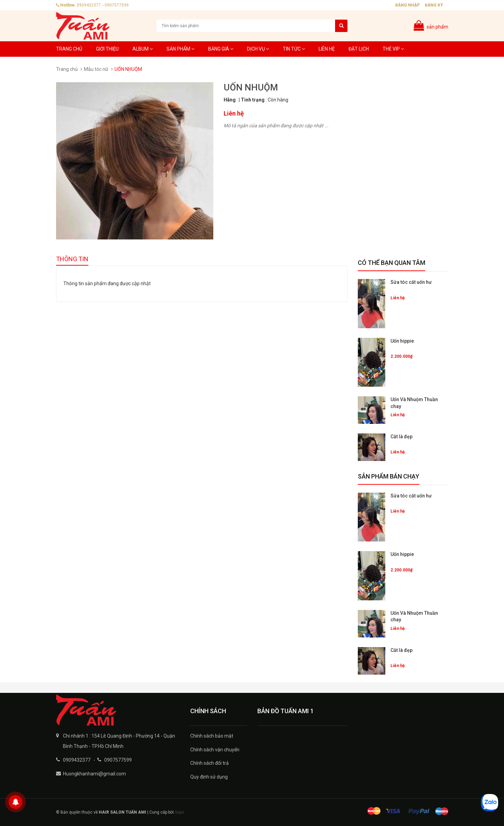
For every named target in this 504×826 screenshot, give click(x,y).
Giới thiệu (107, 49)
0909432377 (89, 5)
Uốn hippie (402, 341)
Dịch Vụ (258, 49)
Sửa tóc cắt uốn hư (411, 282)
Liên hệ (327, 49)
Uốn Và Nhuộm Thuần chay (414, 403)
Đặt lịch (359, 49)
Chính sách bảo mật (212, 736)
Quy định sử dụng (209, 777)
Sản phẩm (180, 49)
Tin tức (294, 49)
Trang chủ (69, 49)
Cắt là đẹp (401, 437)
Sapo (179, 812)
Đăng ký (434, 5)
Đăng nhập (408, 5)
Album (143, 49)
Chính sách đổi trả (210, 763)
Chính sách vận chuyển (215, 750)
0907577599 (117, 5)
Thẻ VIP (393, 49)
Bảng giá (221, 49)
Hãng (230, 100)
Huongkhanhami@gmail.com (94, 774)
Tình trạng (253, 100)
